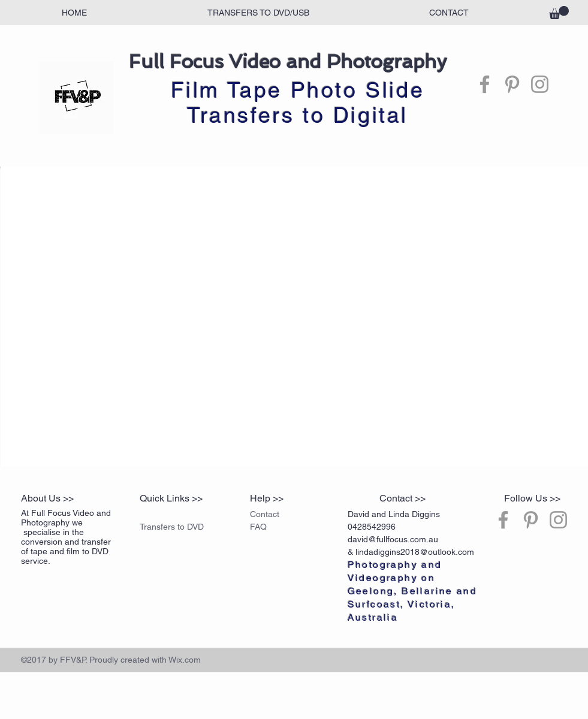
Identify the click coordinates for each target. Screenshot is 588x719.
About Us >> (47, 498)
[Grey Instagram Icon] (540, 84)
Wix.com (185, 660)
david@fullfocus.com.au (393, 539)
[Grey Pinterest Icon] (512, 84)
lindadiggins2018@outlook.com (415, 552)
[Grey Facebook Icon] (485, 84)
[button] (559, 13)
